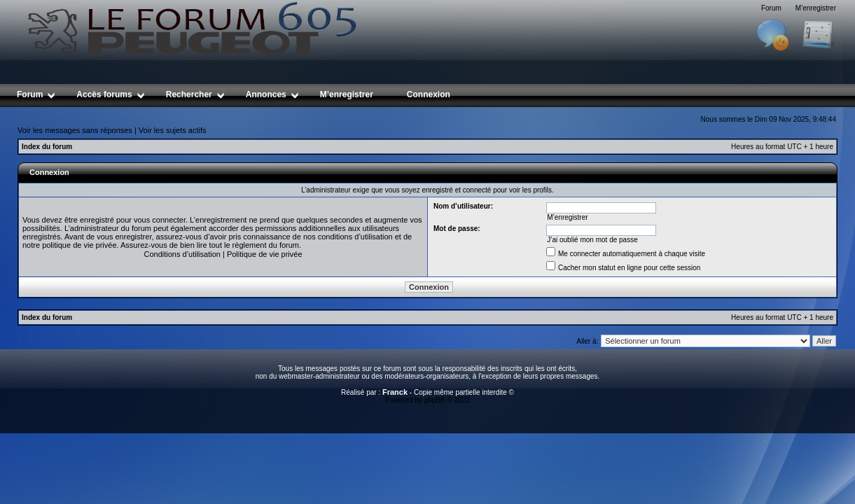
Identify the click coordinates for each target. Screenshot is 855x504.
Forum (771, 8)
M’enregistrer (816, 8)
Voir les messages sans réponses (75, 130)
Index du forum (47, 147)
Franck (395, 392)
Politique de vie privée (265, 254)
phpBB (435, 400)
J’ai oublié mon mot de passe (592, 240)
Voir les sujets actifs (173, 130)
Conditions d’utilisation (182, 254)
